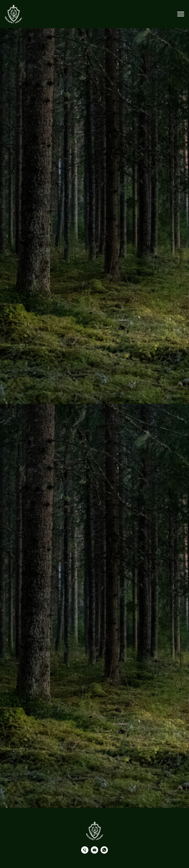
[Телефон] (85, 852)
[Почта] (94, 852)
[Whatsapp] (104, 852)
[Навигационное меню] (181, 14)
